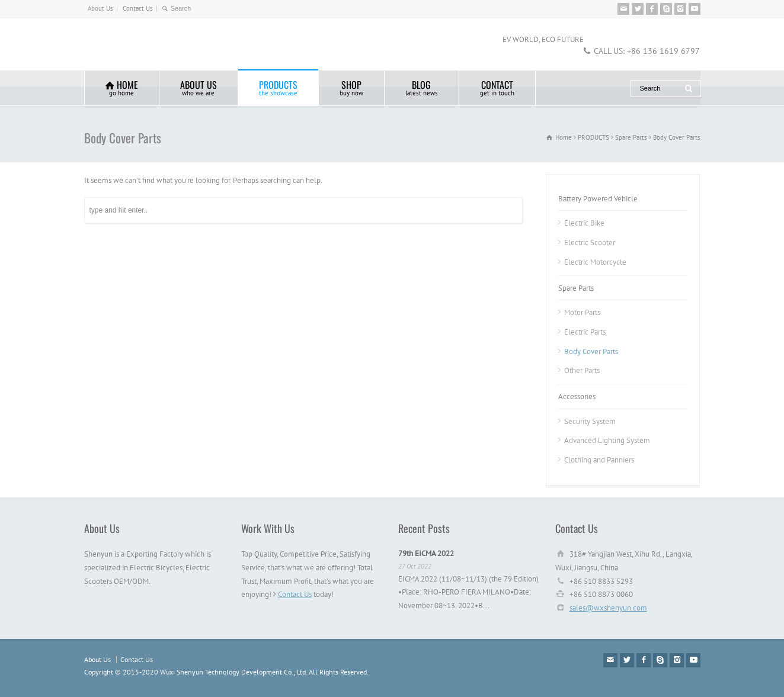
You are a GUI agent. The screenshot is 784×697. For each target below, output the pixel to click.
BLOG (422, 87)
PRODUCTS (278, 87)
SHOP (351, 87)
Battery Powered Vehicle (598, 199)
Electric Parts (585, 332)
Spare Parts (576, 288)
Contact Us (138, 8)
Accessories (577, 396)
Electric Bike (584, 223)
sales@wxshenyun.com (608, 608)
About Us (100, 8)
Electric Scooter (590, 242)
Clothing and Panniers (599, 460)
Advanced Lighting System (607, 440)
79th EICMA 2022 (426, 553)
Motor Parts (582, 312)
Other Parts (582, 370)
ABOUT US (199, 87)
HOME (122, 87)
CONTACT (497, 87)
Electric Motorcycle (595, 262)
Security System (590, 421)
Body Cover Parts (591, 351)
